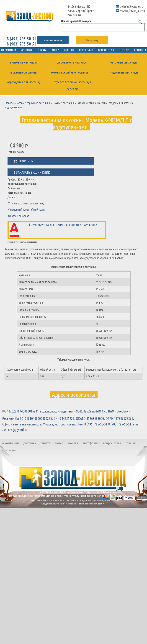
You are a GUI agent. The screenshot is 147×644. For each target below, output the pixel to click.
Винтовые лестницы (23, 63)
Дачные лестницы (63, 106)
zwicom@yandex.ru (132, 6)
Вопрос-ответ (110, 50)
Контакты (9, 453)
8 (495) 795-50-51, (96, 427)
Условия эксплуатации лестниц (26, 206)
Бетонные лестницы (124, 63)
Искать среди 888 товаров (76, 21)
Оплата (38, 50)
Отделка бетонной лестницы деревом (72, 88)
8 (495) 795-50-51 (22, 38)
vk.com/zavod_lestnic (133, 10)
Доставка (21, 50)
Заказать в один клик (32, 175)
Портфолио (87, 50)
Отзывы (131, 446)
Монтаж (68, 50)
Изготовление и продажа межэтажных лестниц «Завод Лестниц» (67, 503)
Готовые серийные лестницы (70, 74)
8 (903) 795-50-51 (22, 44)
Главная (9, 106)
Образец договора (19, 218)
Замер (53, 50)
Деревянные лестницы (72, 63)
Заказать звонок (53, 40)
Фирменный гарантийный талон (27, 212)
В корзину (92, 40)
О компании (11, 446)
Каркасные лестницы (23, 74)
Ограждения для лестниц (23, 84)
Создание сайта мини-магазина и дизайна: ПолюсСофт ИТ (73, 507)
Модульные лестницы (124, 74)
